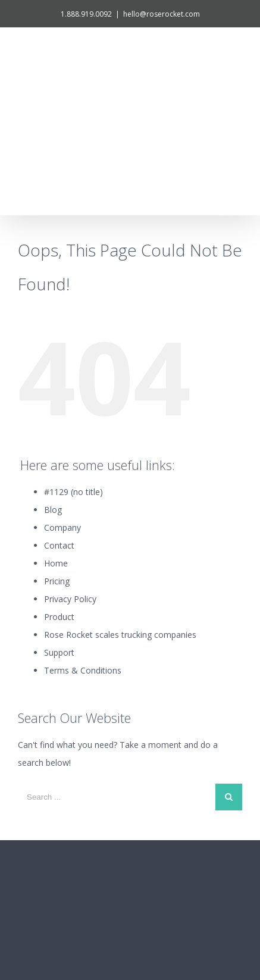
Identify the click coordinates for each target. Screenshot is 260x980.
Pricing (57, 474)
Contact (59, 438)
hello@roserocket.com (162, 14)
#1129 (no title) (73, 385)
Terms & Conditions (83, 563)
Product (59, 510)
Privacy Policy (70, 492)
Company (62, 420)
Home (56, 456)
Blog (53, 403)
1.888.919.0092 (86, 14)
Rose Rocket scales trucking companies (120, 527)
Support (59, 545)
